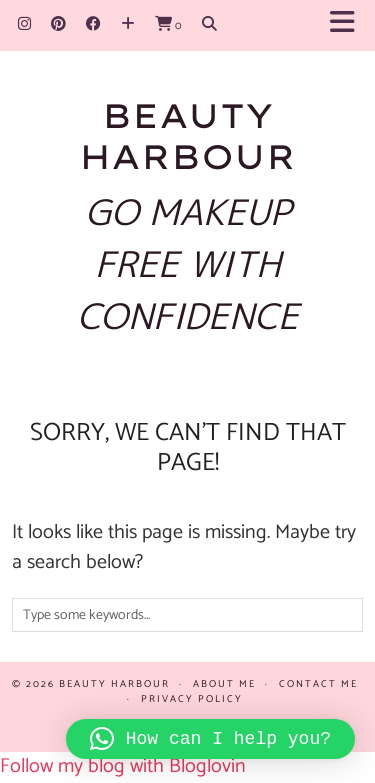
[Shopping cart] (168, 24)
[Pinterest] (58, 24)
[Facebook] (93, 24)
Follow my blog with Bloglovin (123, 766)
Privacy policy (192, 699)
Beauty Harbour (187, 135)
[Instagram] (24, 24)
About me (224, 684)
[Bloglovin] (128, 24)
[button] (348, 25)
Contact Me (318, 684)
